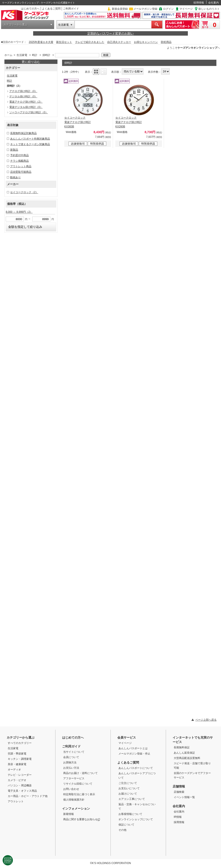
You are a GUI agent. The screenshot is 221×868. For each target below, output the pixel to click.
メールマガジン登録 (145, 9)
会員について (71, 757)
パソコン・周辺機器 (20, 785)
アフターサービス (74, 778)
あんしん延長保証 (184, 753)
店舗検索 (179, 792)
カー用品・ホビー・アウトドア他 (28, 796)
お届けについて (128, 794)
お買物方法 (70, 762)
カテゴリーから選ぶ (15, 25)
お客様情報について (130, 814)
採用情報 (199, 3)
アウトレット (16, 801)
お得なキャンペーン (146, 42)
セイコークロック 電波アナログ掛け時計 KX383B (78, 122)
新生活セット (64, 42)
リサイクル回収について (78, 784)
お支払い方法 (71, 768)
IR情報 (178, 817)
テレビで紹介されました (90, 42)
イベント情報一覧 (184, 797)
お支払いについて (129, 788)
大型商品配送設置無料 (187, 758)
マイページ (186, 9)
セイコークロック (24, 192)
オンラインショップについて (136, 819)
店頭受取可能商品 (21, 172)
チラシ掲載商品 (19, 161)
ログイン (168, 9)
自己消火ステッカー (119, 42)
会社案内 (213, 3)
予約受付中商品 (19, 155)
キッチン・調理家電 (20, 759)
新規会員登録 (120, 9)
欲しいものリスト (209, 9)
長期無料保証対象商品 (23, 133)
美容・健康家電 (17, 764)
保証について (126, 825)
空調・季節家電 (17, 754)
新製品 (14, 150)
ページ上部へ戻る (206, 720)
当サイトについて (74, 752)
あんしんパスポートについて (136, 768)
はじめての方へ (30, 9)
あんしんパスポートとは (133, 748)
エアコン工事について (132, 799)
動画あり (15, 177)
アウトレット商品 (21, 166)
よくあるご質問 (51, 9)
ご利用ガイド (71, 9)
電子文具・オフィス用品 (22, 791)
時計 (35, 55)
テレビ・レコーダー (20, 775)
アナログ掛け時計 (23, 91)
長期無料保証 (182, 747)
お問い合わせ (71, 789)
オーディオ (14, 770)
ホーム (8, 55)
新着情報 (69, 814)
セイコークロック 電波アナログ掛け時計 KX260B (129, 122)
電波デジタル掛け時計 (26, 107)
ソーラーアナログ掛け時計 (29, 112)
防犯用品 (166, 42)
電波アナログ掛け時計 (26, 102)
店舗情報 (179, 786)
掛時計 (46, 55)
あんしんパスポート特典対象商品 (30, 139)
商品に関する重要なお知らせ (82, 819)
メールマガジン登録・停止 (134, 754)
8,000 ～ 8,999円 (19, 212)
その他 (122, 830)
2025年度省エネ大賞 (41, 42)
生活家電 (63, 25)
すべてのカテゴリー (20, 743)
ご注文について (128, 783)
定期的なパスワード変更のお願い (110, 33)
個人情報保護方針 (74, 800)
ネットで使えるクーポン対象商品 (30, 144)
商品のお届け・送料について (80, 773)
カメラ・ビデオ (17, 780)
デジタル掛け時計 (23, 96)
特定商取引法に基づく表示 (79, 794)
